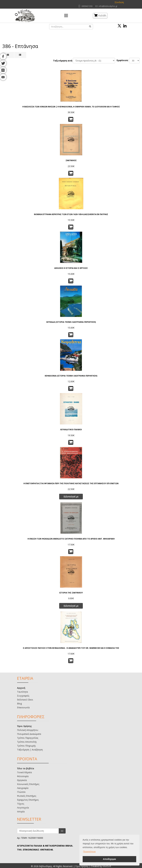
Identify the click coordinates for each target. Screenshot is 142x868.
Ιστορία (21, 811)
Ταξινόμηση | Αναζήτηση (30, 750)
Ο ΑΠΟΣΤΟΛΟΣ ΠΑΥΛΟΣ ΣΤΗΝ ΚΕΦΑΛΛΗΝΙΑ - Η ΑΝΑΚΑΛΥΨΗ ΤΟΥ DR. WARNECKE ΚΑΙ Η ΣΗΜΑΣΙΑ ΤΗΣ (71, 648)
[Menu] (66, 16)
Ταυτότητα (22, 692)
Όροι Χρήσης (24, 726)
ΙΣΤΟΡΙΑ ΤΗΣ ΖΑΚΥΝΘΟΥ (71, 593)
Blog (19, 704)
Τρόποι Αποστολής (27, 742)
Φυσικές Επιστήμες (27, 796)
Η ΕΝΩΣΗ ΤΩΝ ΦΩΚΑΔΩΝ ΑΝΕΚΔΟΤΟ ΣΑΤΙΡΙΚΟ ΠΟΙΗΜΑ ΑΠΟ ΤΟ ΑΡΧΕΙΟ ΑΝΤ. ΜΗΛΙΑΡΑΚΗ (71, 539)
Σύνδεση (119, 2)
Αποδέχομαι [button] (109, 859)
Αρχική (21, 688)
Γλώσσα (21, 792)
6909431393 (87, 6)
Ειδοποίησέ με (71, 496)
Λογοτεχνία (23, 808)
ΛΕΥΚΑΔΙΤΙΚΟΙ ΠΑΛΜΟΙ (71, 430)
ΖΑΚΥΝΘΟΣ (71, 160)
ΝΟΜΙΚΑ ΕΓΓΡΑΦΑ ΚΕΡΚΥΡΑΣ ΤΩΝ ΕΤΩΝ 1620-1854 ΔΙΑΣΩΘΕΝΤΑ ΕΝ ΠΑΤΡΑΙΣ (71, 214)
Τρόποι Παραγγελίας (28, 738)
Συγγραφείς (23, 696)
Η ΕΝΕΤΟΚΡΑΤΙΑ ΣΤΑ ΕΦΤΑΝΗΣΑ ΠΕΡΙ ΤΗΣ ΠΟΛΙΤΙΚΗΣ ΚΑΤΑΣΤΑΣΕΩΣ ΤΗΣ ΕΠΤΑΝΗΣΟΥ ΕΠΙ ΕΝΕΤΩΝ (71, 483)
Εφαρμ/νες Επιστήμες (28, 800)
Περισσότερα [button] (89, 852)
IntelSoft (107, 866)
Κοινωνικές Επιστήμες (28, 784)
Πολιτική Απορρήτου (28, 730)
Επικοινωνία (23, 707)
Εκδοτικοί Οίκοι (25, 700)
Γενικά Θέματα (24, 772)
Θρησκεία (22, 780)
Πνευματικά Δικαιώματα (29, 734)
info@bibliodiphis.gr (108, 6)
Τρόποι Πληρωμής (26, 746)
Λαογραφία (23, 788)
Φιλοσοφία (23, 776)
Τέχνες (21, 804)
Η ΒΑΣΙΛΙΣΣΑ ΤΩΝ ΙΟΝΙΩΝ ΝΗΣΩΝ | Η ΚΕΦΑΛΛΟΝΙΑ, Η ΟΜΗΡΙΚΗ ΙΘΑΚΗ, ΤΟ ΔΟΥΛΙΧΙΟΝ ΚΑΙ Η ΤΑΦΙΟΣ (71, 107)
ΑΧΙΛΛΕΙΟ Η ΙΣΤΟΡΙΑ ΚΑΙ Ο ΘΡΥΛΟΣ (71, 268)
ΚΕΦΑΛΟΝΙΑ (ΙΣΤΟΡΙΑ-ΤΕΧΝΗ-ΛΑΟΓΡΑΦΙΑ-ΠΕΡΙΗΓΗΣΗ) (71, 376)
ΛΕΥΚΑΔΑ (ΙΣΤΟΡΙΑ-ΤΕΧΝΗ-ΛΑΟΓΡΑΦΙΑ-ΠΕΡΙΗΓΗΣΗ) (71, 322)
